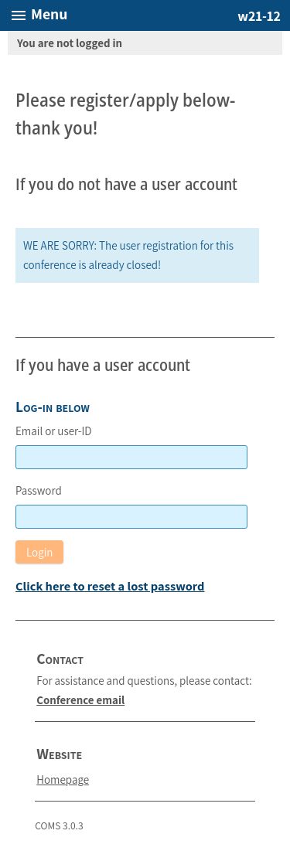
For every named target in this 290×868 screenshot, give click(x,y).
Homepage (63, 779)
